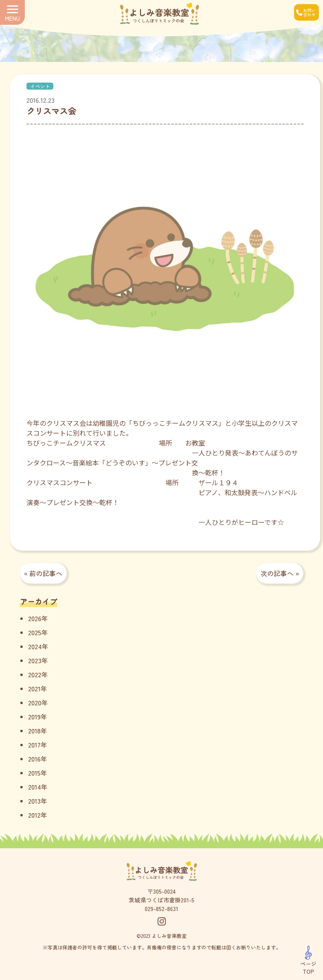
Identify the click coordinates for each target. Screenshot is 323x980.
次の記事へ (277, 573)
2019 (34, 717)
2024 (35, 646)
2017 (34, 745)
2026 (35, 618)
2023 (35, 660)
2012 (34, 815)
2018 (34, 731)
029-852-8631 (161, 909)
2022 (35, 674)
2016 (34, 759)
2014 (35, 787)
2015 (34, 773)
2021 (34, 688)
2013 (34, 801)
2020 (35, 702)
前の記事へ (46, 573)
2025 (35, 632)
